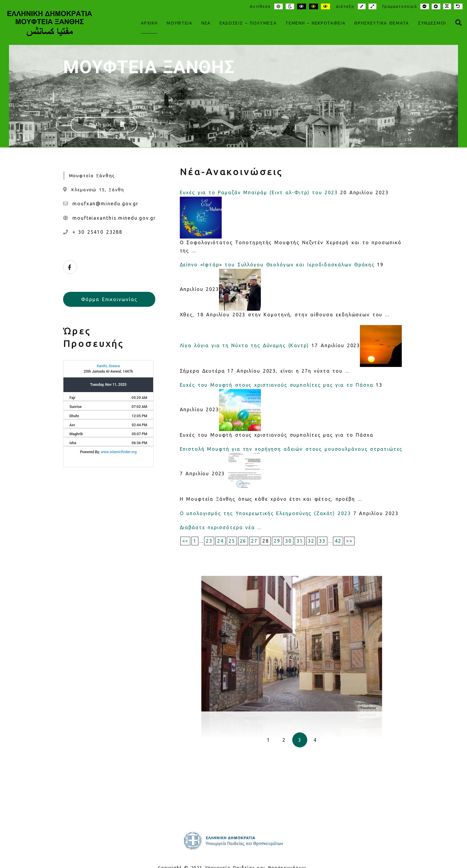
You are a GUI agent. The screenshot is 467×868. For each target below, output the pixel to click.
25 (232, 541)
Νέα (206, 23)
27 (254, 541)
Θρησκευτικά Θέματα (381, 23)
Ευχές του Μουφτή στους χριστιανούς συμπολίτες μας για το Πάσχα (277, 385)
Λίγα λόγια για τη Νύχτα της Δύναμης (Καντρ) (244, 345)
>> (349, 541)
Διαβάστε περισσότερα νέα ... (221, 527)
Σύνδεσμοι (432, 23)
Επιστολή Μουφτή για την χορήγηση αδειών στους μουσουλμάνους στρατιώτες (291, 449)
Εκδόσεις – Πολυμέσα (248, 23)
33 (322, 541)
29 (277, 541)
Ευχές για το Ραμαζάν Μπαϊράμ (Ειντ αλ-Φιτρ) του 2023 (259, 192)
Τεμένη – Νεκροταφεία (315, 23)
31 (300, 541)
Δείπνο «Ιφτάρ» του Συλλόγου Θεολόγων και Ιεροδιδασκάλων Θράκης (277, 265)
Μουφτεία (179, 23)
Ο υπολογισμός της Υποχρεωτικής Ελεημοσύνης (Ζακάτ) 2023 (265, 513)
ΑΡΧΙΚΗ (149, 23)
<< (185, 541)
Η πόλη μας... (104, 125)
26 (243, 541)
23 (209, 541)
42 (338, 541)
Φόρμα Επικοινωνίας (109, 299)
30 (288, 541)
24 (220, 541)
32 (311, 541)
